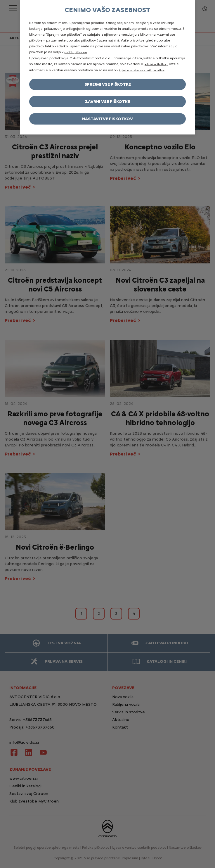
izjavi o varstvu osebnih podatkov (142, 70)
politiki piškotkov (76, 52)
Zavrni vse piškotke (107, 102)
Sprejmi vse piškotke (108, 84)
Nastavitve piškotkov (107, 119)
